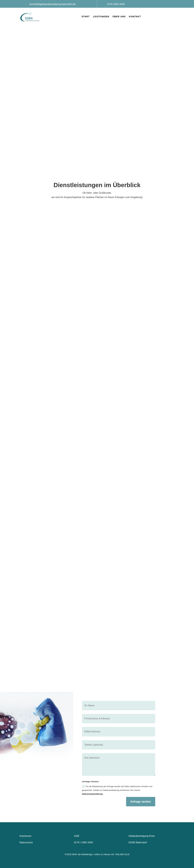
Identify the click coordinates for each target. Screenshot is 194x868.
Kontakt (135, 16)
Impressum (26, 836)
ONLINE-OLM (122, 854)
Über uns (119, 16)
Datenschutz (26, 842)
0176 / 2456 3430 (83, 842)
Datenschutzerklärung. (93, 794)
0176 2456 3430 (116, 4)
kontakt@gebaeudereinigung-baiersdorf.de (53, 4)
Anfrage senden (141, 802)
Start (86, 16)
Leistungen (101, 16)
